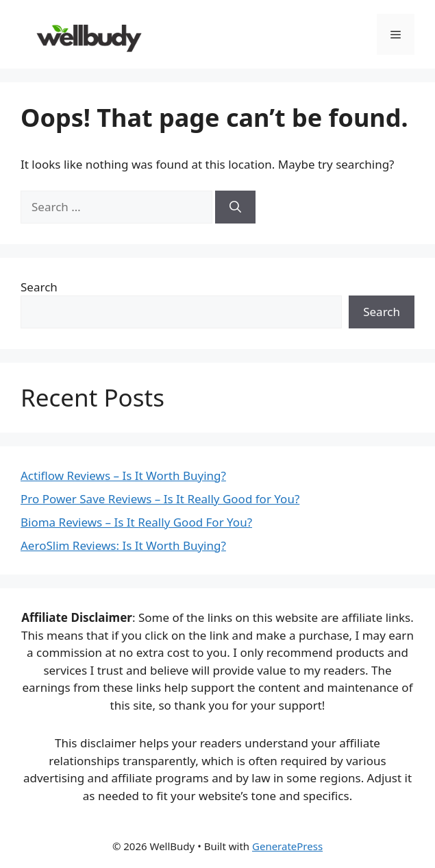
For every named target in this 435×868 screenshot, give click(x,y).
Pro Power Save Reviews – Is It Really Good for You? (160, 499)
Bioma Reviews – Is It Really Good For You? (136, 522)
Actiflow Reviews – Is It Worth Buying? (123, 475)
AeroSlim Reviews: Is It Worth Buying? (123, 545)
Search (39, 287)
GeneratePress (287, 846)
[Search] (235, 207)
